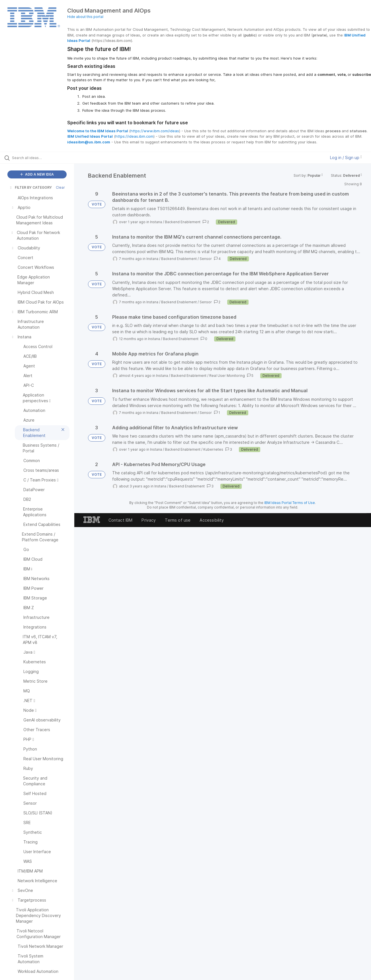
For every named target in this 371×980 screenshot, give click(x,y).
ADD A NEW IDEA (37, 174)
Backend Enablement (183, 222)
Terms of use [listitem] (178, 520)
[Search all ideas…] (44, 158)
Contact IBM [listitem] (121, 520)
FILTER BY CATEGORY (30, 187)
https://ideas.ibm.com (134, 136)
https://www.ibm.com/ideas (155, 131)
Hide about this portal (85, 17)
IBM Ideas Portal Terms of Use (290, 503)
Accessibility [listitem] (212, 520)
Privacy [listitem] (149, 520)
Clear (60, 187)
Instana (156, 222)
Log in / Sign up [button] (346, 157)
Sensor (206, 259)
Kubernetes (213, 449)
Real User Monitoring (227, 376)
